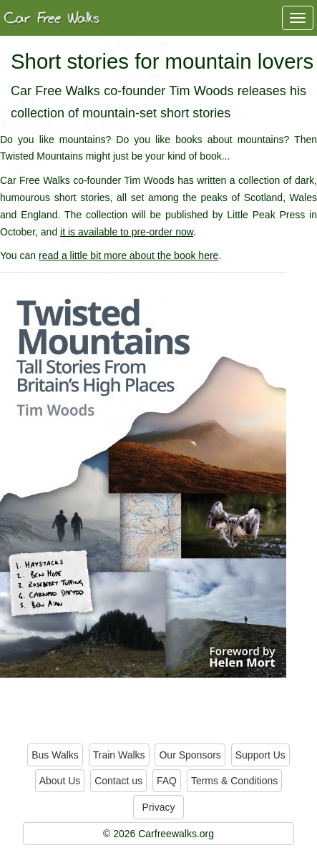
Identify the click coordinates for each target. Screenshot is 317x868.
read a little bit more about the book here (128, 255)
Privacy (159, 807)
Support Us (260, 755)
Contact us (118, 781)
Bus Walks (55, 755)
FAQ (167, 781)
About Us (60, 781)
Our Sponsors (190, 755)
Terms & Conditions (234, 781)
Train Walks (119, 755)
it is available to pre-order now (127, 232)
